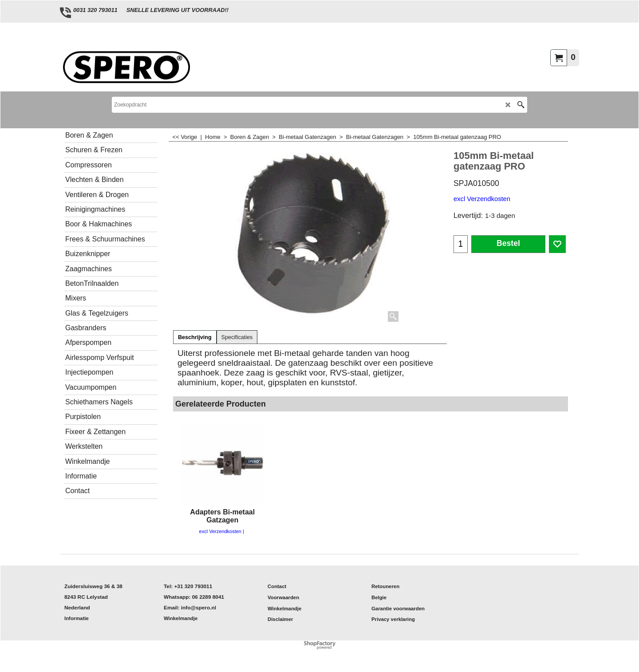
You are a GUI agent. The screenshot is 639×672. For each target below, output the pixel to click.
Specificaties (237, 337)
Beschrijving (195, 337)
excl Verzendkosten (482, 199)
